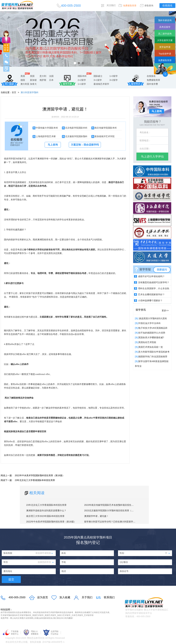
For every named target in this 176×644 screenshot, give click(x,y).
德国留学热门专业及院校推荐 (153, 357)
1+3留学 (114, 76)
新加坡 (33, 80)
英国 (32, 76)
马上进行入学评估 (152, 157)
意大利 (43, 76)
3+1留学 (98, 80)
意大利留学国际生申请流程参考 (154, 352)
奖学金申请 (165, 47)
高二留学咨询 (165, 34)
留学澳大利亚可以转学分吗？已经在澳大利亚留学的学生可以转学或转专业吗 (122, 522)
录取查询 (149, 6)
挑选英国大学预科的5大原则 (153, 318)
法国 (51, 76)
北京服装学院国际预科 (76, 136)
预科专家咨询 (165, 20)
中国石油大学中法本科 (149, 323)
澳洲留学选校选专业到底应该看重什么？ (46, 511)
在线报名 (167, 5)
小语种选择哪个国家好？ (150, 300)
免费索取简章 (130, 6)
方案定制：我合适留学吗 (85, 145)
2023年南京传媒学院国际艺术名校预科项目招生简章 (110, 505)
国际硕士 (98, 76)
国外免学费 (152, 84)
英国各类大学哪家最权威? (151, 337)
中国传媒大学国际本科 (47, 128)
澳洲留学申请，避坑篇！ (96, 516)
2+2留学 (82, 80)
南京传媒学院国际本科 (106, 128)
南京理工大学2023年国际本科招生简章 (45, 516)
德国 (23, 80)
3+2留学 (114, 80)
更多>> (165, 310)
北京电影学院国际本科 (76, 128)
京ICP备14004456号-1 (53, 642)
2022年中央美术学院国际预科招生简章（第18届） (40, 475)
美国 (23, 76)
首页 (14, 92)
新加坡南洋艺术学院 (105, 136)
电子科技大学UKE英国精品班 (153, 328)
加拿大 (33, 84)
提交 (11, 579)
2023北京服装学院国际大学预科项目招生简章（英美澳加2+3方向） (117, 511)
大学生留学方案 (165, 40)
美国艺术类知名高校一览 (151, 347)
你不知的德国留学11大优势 (152, 333)
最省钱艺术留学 (101, 84)
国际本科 (82, 76)
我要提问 (162, 270)
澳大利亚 (25, 84)
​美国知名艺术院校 (147, 342)
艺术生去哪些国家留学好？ (151, 294)
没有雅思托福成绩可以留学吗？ (154, 282)
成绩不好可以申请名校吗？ (151, 276)
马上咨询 (53, 145)
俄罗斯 (43, 80)
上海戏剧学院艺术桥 (46, 136)
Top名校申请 (165, 54)
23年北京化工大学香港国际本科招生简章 (35, 480)
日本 (51, 80)
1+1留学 (82, 84)
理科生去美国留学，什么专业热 (154, 288)
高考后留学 (165, 27)
